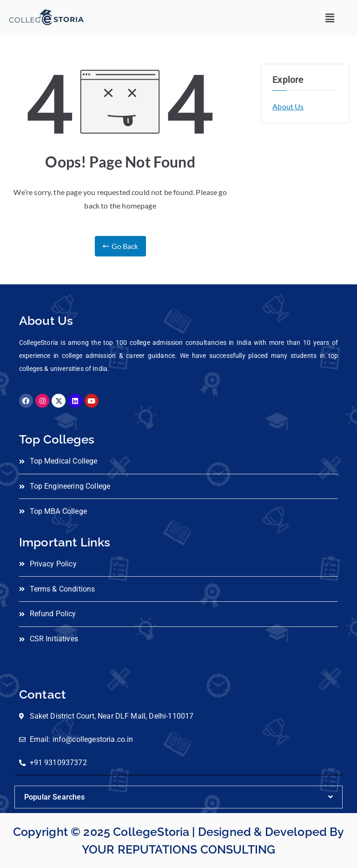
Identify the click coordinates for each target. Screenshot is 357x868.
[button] (330, 18)
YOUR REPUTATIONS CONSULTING (178, 849)
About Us (288, 106)
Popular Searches (55, 797)
